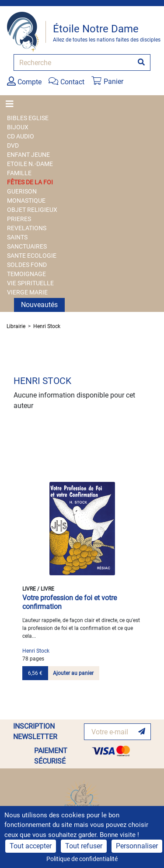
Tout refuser (84, 846)
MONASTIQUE (26, 201)
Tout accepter (31, 846)
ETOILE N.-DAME (30, 164)
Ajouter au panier (73, 673)
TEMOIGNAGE (26, 274)
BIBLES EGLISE (28, 118)
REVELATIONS (27, 228)
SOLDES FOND (27, 265)
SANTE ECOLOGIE (32, 256)
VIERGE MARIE (27, 292)
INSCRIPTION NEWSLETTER (35, 731)
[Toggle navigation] (12, 104)
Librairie (16, 326)
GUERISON (22, 191)
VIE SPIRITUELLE (30, 283)
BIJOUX (18, 127)
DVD (13, 145)
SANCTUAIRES (27, 246)
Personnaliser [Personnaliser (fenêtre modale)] (137, 846)
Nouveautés (39, 305)
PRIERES (19, 219)
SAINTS (17, 237)
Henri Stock (47, 326)
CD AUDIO (21, 136)
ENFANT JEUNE (28, 155)
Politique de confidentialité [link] (82, 859)
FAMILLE (19, 173)
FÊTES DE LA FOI (30, 182)
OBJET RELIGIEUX (32, 210)
